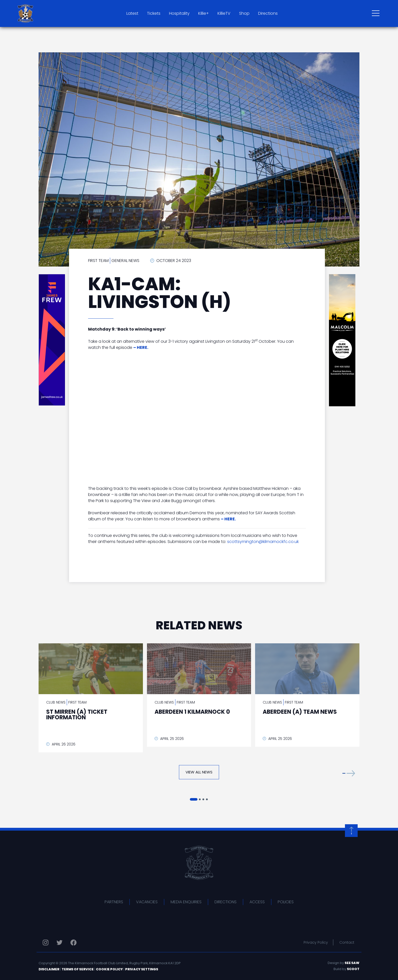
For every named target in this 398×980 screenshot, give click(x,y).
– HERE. (228, 519)
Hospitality (179, 13)
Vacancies (147, 902)
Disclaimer (49, 969)
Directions (268, 13)
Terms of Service (78, 969)
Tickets (154, 13)
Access (257, 902)
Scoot (353, 969)
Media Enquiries (186, 902)
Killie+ (204, 13)
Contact (347, 942)
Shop (244, 13)
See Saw (352, 963)
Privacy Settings (142, 969)
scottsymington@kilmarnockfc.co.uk (263, 542)
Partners (114, 902)
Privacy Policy (316, 942)
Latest (132, 13)
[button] (349, 773)
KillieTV (224, 13)
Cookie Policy (109, 969)
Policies (286, 902)
